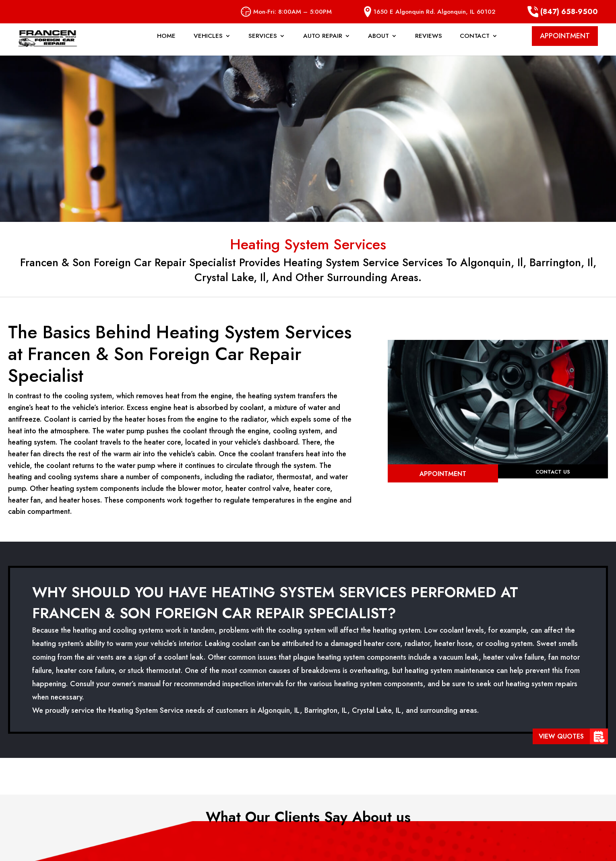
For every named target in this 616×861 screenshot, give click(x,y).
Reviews (429, 44)
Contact (475, 44)
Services (263, 44)
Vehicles (208, 44)
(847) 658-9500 (563, 12)
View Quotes (561, 736)
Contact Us (553, 473)
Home (166, 44)
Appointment (443, 474)
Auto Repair (323, 44)
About (378, 44)
